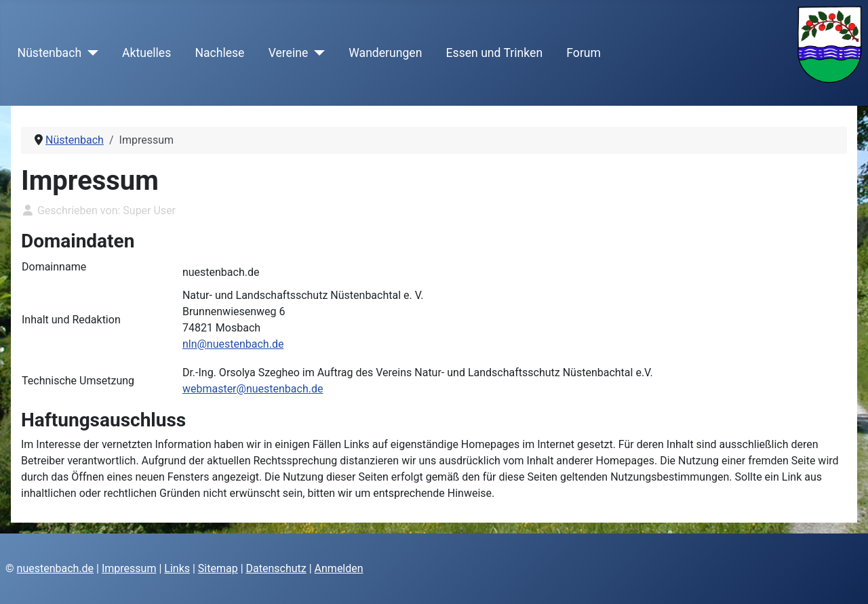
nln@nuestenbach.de (233, 344)
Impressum (129, 568)
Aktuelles (146, 53)
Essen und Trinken (495, 53)
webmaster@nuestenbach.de (253, 389)
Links (177, 568)
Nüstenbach (50, 53)
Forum (584, 53)
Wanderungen (385, 53)
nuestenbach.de (56, 568)
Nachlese (219, 53)
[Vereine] (316, 53)
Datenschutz (276, 568)
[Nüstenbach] (90, 53)
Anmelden (339, 568)
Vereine (289, 53)
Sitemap (218, 568)
